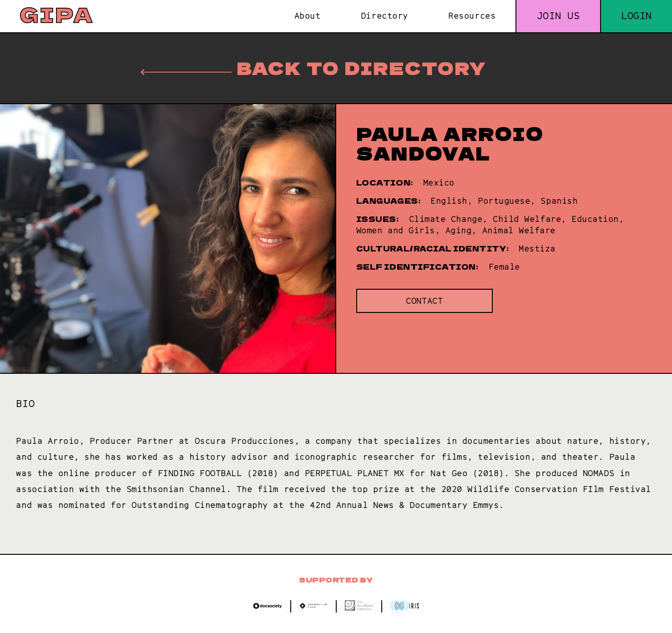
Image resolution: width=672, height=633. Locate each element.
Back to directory (313, 68)
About (308, 16)
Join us (558, 16)
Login (637, 16)
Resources (472, 16)
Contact (424, 301)
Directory (384, 16)
